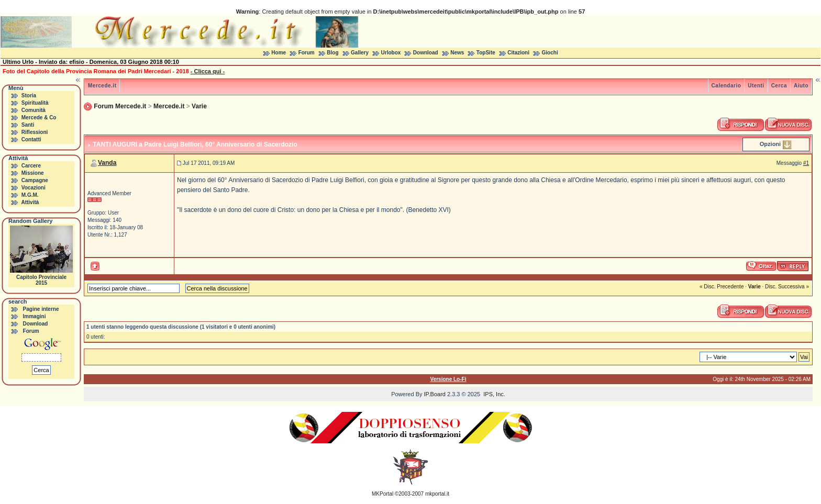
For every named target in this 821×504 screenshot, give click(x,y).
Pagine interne (41, 309)
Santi (28, 125)
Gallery (360, 53)
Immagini (35, 316)
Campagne (35, 180)
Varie (199, 106)
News (457, 53)
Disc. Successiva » (787, 287)
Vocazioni (34, 188)
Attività (30, 202)
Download (426, 53)
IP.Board (435, 394)
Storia (29, 96)
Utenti (756, 86)
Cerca (779, 86)
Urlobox (391, 53)
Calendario (726, 86)
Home (279, 53)
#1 (806, 163)
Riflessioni (35, 132)
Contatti (31, 139)
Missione (33, 173)
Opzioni (770, 144)
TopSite (486, 53)
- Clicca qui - (208, 71)
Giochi (550, 53)
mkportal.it (437, 494)
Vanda (107, 163)
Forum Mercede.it (120, 106)
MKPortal (382, 494)
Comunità (34, 110)
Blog (332, 53)
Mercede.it (102, 86)
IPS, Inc (493, 394)
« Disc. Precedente (722, 287)
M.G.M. (30, 195)
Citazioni (518, 53)
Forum (307, 53)
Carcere (31, 166)
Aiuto (801, 86)
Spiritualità (35, 103)
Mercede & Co (39, 117)
